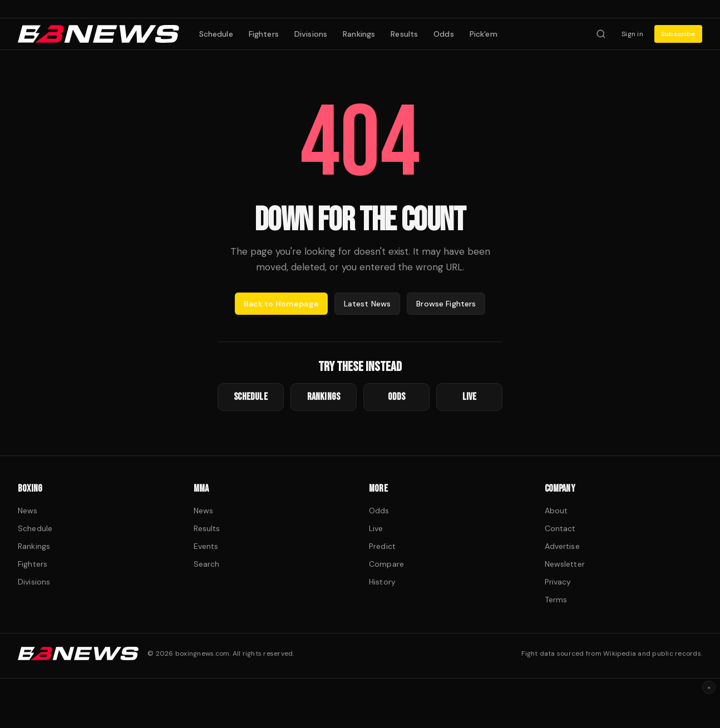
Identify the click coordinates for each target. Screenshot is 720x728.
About (556, 511)
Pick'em (484, 34)
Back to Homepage (281, 304)
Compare (386, 564)
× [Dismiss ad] (709, 687)
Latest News (368, 304)
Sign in (632, 34)
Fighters (264, 34)
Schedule (216, 34)
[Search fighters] (601, 34)
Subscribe (678, 34)
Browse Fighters (446, 304)
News (28, 511)
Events (206, 546)
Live (376, 528)
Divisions (311, 34)
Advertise (562, 546)
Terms (556, 600)
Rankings (359, 34)
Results (404, 34)
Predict (382, 546)
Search (207, 564)
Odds (444, 34)
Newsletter (565, 564)
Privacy (558, 582)
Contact (560, 528)
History (382, 582)
